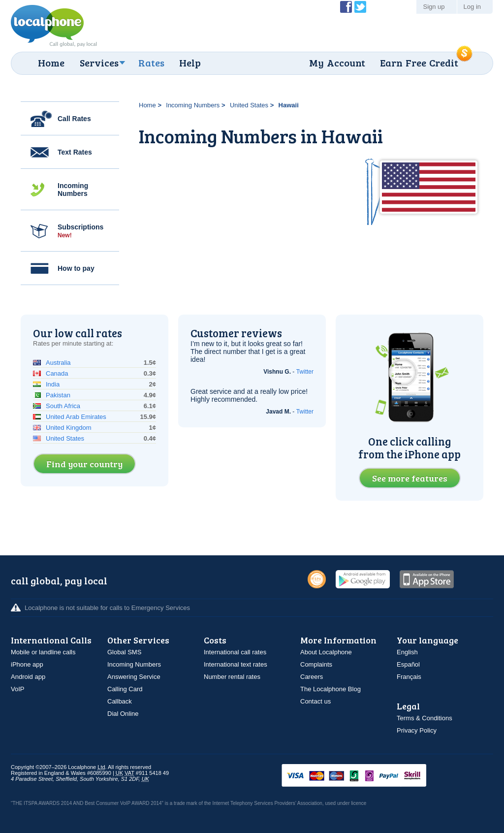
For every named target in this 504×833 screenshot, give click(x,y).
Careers (312, 677)
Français (409, 677)
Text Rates (75, 152)
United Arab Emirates (76, 417)
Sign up (434, 7)
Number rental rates (232, 677)
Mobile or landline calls (43, 652)
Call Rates (74, 119)
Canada (57, 373)
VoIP (17, 689)
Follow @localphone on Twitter (360, 7)
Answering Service (134, 677)
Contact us (315, 701)
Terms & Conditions (425, 718)
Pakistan (58, 395)
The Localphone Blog (331, 689)
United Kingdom (69, 428)
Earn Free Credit (419, 63)
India (53, 384)
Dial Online (123, 714)
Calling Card (125, 689)
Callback (120, 701)
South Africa (63, 406)
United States (249, 105)
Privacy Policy (417, 730)
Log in (472, 7)
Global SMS (124, 652)
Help (190, 63)
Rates (151, 63)
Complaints (316, 664)
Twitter (305, 372)
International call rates (235, 652)
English (407, 652)
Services (99, 63)
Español (408, 664)
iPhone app (27, 664)
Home (51, 63)
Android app (28, 677)
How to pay (76, 268)
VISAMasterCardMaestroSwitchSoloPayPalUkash (368, 776)
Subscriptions (80, 231)
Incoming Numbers (73, 190)
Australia (58, 363)
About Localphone (326, 652)
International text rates (236, 664)
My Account (337, 63)
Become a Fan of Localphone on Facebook (346, 7)
